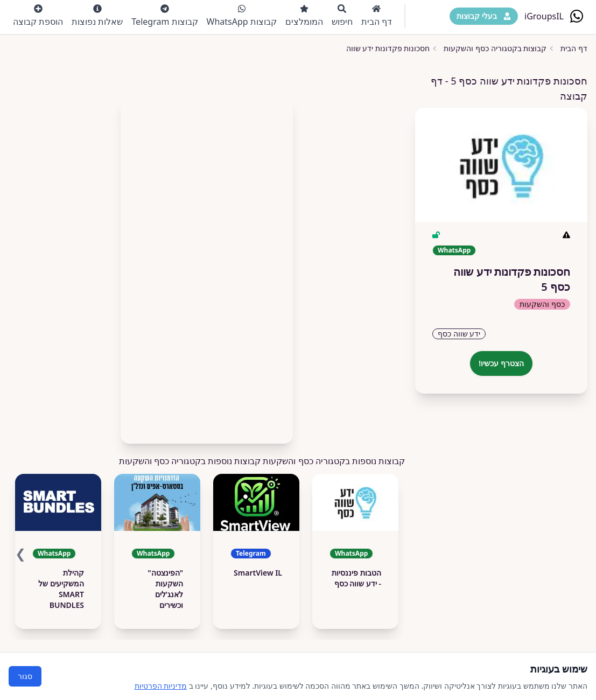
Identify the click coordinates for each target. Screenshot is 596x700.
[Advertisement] (207, 265)
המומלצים (304, 16)
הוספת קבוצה (38, 16)
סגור (25, 676)
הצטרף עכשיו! (501, 363)
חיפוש (342, 16)
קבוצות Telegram (164, 16)
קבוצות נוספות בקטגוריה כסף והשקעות (190, 461)
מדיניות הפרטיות (161, 686)
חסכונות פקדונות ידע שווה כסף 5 (377, 48)
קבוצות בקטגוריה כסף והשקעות (495, 48)
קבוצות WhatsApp (242, 16)
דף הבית (377, 16)
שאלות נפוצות (97, 16)
